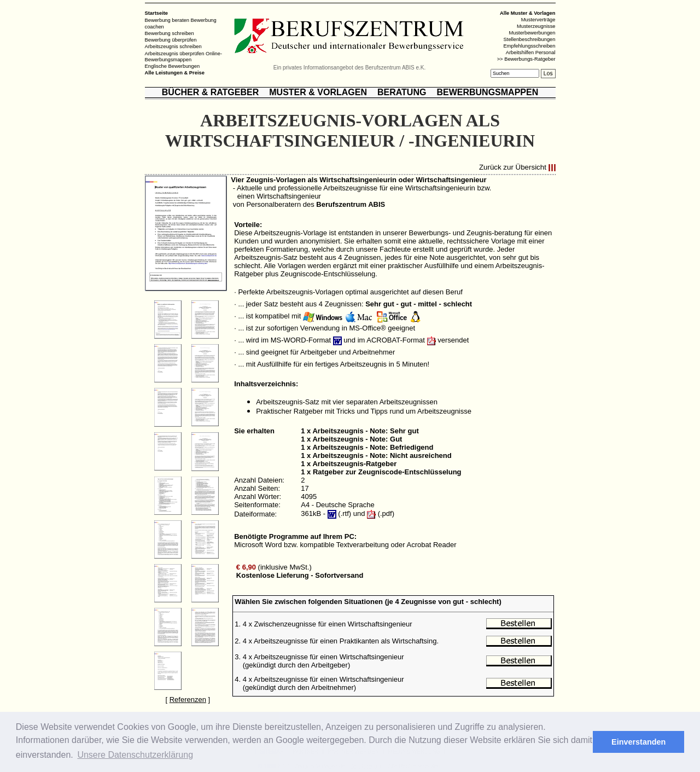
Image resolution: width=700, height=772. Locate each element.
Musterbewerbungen (532, 33)
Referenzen (188, 700)
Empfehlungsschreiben (530, 46)
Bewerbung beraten (167, 20)
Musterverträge (538, 20)
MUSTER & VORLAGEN (318, 92)
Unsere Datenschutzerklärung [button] (135, 755)
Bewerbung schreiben (170, 33)
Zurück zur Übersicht (513, 168)
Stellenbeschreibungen (530, 39)
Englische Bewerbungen (173, 66)
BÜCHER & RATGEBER (210, 92)
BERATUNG (402, 92)
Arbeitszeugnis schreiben (173, 47)
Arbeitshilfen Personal (531, 53)
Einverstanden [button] (638, 742)
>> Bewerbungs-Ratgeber (526, 59)
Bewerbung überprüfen (171, 40)
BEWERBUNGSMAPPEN (487, 92)
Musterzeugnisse (536, 26)
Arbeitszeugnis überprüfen (175, 53)
